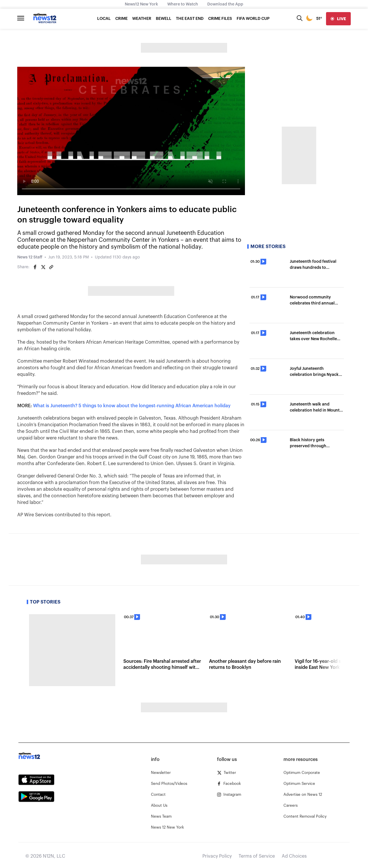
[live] (338, 19)
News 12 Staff (30, 257)
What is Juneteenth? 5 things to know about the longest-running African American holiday (132, 406)
